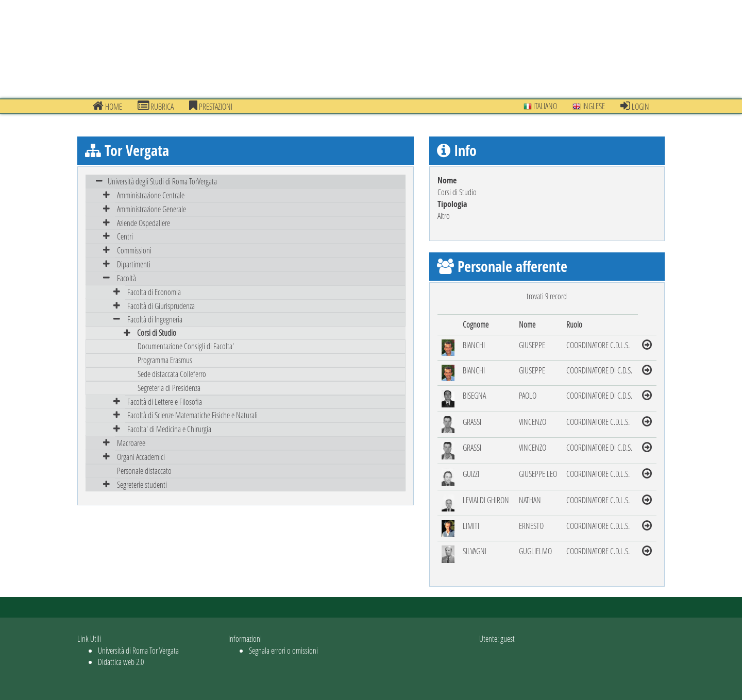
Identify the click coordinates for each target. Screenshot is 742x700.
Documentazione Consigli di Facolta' (186, 346)
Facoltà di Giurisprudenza (161, 306)
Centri (125, 236)
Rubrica (156, 106)
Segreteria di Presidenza (169, 388)
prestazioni (211, 106)
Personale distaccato (144, 471)
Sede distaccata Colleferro (172, 374)
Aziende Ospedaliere (144, 223)
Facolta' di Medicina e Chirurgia (169, 429)
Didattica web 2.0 (121, 662)
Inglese (589, 106)
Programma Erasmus (165, 360)
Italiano (540, 106)
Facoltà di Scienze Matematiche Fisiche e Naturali (192, 415)
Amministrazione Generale (151, 209)
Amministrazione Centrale (151, 195)
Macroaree (131, 443)
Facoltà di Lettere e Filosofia (165, 402)
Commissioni (134, 250)
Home (107, 106)
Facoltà (127, 278)
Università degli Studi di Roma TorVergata (162, 181)
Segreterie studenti (142, 484)
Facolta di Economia (154, 292)
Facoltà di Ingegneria (155, 319)
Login (635, 106)
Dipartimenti (134, 264)
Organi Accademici (141, 457)
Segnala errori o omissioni (283, 650)
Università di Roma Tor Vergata (138, 650)
